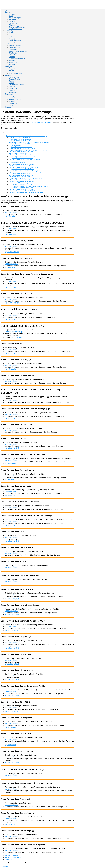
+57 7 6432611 (10, 216)
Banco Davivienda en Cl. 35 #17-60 (23, 183)
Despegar (12, 68)
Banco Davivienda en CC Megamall (23, 181)
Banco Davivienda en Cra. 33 (20, 153)
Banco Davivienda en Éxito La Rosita (23, 169)
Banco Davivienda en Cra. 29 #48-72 (22, 139)
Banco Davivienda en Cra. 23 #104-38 (23, 156)
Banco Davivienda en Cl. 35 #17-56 (22, 147)
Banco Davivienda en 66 (19, 145)
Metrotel (12, 38)
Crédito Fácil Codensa (17, 27)
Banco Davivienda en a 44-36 (21, 166)
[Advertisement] (38, 297)
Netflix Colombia (15, 40)
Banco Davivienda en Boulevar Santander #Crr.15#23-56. (29, 150)
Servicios (8, 75)
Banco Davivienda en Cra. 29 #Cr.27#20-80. (25, 167)
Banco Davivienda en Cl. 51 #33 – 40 (22, 144)
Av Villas (12, 14)
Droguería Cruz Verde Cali (18, 51)
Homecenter (13, 101)
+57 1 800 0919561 (12, 664)
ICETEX (11, 83)
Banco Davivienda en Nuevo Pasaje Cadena (25, 170)
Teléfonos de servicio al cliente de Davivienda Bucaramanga (27, 136)
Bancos (7, 12)
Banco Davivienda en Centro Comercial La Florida (27, 178)
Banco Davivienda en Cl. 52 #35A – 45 (23, 138)
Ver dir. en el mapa (12, 212)
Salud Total (13, 62)
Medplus (12, 57)
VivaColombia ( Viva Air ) (17, 74)
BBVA (11, 16)
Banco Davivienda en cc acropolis (22, 158)
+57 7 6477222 (10, 234)
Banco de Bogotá (15, 18)
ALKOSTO (12, 98)
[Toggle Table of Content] (2, 132)
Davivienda (13, 23)
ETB (10, 36)
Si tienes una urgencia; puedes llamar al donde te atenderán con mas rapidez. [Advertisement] (37, 123)
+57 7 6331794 (10, 319)
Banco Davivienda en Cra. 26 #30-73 (23, 185)
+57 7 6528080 (10, 268)
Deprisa (11, 81)
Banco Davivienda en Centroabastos (23, 164)
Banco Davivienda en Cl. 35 (20, 163)
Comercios (9, 94)
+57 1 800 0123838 (12, 252)
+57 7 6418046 (10, 495)
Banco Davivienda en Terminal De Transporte (26, 159)
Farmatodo (13, 103)
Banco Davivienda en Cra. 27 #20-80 (22, 141)
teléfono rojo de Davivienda (40, 122)
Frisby (11, 105)
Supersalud (13, 64)
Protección (13, 88)
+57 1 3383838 (10, 727)
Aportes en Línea (15, 46)
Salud (7, 44)
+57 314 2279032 (11, 287)
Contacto (8, 107)
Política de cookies (12, 856)
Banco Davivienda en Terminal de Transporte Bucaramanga (30, 142)
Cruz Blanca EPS (15, 49)
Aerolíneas (9, 66)
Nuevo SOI (13, 87)
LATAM (11, 72)
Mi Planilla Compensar (17, 59)
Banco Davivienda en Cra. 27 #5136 (23, 152)
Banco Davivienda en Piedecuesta (22, 188)
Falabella (12, 25)
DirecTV (12, 34)
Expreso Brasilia (14, 79)
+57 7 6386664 (10, 464)
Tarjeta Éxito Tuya (15, 29)
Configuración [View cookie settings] (6, 866)
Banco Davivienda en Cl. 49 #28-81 (23, 175)
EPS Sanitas (13, 53)
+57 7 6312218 (10, 480)
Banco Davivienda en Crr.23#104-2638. (23, 149)
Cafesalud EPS (14, 47)
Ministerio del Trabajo (16, 85)
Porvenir (12, 90)
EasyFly (12, 70)
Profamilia (12, 61)
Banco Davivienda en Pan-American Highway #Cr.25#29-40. (30, 186)
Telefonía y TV (10, 31)
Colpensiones (14, 77)
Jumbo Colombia (15, 100)
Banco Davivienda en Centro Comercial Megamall (27, 192)
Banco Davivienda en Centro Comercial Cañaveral (27, 155)
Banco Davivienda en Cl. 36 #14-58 (23, 174)
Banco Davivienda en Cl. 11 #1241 (22, 180)
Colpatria (12, 21)
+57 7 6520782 (10, 745)
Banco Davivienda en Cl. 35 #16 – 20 (23, 177)
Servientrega (13, 92)
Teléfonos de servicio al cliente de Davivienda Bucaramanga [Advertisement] (34, 197)
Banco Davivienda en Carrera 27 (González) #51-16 (28, 172)
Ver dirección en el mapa (14, 332)
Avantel (11, 33)
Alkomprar (12, 96)
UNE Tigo (12, 42)
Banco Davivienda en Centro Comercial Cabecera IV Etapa (30, 161)
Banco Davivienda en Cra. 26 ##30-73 (23, 191)
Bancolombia (13, 20)
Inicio (7, 10)
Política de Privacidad (13, 858)
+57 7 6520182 (10, 369)
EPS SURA (13, 55)
